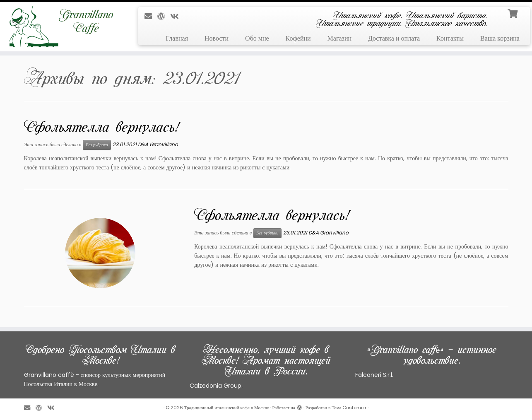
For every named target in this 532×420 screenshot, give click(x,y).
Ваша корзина (500, 38)
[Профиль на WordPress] (164, 16)
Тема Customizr (349, 408)
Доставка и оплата (394, 38)
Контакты (450, 38)
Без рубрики (97, 145)
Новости (217, 38)
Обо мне (257, 38)
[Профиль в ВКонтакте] (177, 16)
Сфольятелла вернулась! (101, 127)
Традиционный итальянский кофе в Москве (227, 408)
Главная (177, 38)
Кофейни (298, 38)
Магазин (339, 38)
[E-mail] (151, 16)
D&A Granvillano (158, 144)
